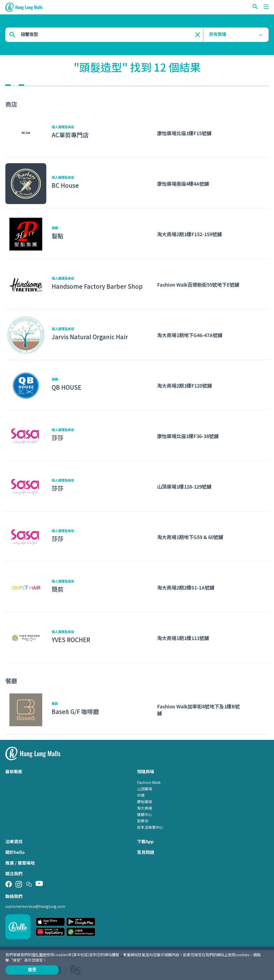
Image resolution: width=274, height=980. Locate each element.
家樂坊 (143, 821)
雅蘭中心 (144, 814)
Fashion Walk (149, 782)
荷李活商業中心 (150, 827)
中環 (141, 795)
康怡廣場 (144, 802)
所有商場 (218, 34)
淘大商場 (144, 808)
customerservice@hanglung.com (35, 906)
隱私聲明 (39, 955)
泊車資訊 (14, 841)
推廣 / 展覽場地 (20, 863)
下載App (145, 841)
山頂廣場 (144, 789)
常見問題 (146, 852)
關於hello (15, 852)
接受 (32, 970)
